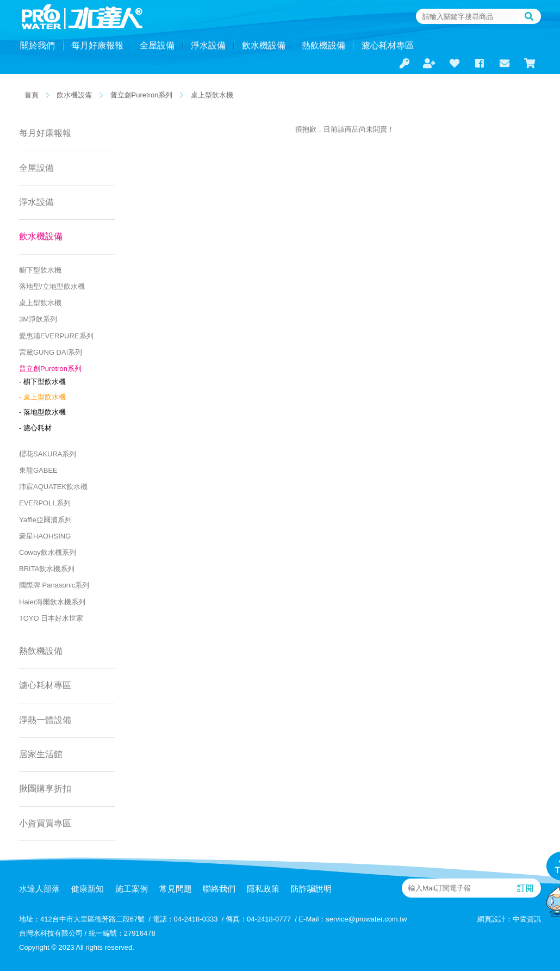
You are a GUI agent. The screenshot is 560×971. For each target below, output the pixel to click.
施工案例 (132, 889)
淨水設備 (208, 45)
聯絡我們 (219, 889)
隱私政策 (263, 889)
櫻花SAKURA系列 (48, 454)
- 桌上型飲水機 (42, 397)
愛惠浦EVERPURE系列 (56, 336)
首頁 (32, 95)
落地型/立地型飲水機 (52, 286)
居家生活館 (41, 754)
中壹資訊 (527, 919)
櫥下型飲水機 (40, 270)
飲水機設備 (264, 45)
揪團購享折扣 (45, 788)
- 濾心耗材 (35, 428)
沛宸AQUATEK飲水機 (53, 487)
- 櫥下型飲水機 (42, 382)
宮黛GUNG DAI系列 (51, 352)
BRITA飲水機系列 (47, 569)
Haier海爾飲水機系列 (52, 602)
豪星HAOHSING (45, 536)
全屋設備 (157, 45)
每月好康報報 (97, 45)
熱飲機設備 (323, 45)
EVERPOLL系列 (45, 503)
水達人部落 (39, 889)
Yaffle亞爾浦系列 (45, 520)
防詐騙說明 (311, 889)
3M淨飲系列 (38, 319)
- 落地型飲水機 (42, 412)
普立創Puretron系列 (142, 95)
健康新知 (88, 889)
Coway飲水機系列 (48, 552)
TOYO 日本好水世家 (51, 618)
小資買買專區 (45, 823)
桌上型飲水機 (40, 303)
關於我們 (38, 45)
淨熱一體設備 (45, 720)
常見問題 (176, 889)
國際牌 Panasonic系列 (54, 585)
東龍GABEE (38, 470)
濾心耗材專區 (388, 45)
